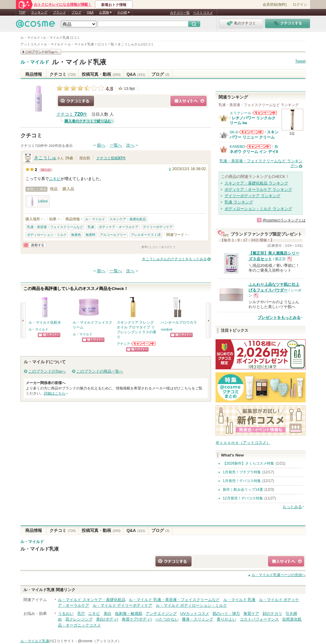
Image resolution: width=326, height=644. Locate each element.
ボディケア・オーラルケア (119, 227)
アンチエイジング (161, 613)
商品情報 (34, 74)
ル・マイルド (35, 62)
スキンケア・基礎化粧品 (128, 219)
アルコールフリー (113, 235)
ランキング (39, 12)
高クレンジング (79, 619)
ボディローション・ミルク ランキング (258, 209)
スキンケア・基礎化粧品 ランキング (256, 183)
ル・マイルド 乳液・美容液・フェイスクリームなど (174, 600)
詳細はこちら (55, 393)
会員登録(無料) (275, 5)
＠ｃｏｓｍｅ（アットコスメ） (243, 443)
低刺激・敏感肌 (129, 613)
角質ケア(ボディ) (137, 619)
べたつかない (167, 619)
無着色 (76, 235)
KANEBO (237, 147)
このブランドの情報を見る (41, 52)
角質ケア (251, 613)
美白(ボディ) (107, 619)
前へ (101, 145)
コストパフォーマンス (259, 619)
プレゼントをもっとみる (279, 317)
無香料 (91, 235)
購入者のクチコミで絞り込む (88, 121)
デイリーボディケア (158, 227)
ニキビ (55, 179)
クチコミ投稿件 (111, 158)
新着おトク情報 (114, 5)
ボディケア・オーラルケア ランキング (258, 189)
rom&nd (167, 329)
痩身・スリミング (198, 619)
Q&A (90, 12)
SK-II (234, 132)
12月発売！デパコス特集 (243, 498)
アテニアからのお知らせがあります (143, 344)
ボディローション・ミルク (47, 235)
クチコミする (76, 101)
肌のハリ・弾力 (226, 613)
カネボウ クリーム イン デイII (254, 149)
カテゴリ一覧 (180, 13)
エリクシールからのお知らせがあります (264, 113)
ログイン (300, 5)
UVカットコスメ (195, 613)
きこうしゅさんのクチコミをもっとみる (174, 259)
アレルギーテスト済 (146, 235)
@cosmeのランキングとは (284, 220)
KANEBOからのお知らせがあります (258, 147)
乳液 (91, 227)
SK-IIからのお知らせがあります (251, 132)
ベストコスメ (203, 13)
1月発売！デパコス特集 (242, 481)
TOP (22, 12)
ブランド (59, 12)
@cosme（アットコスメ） (100, 641)
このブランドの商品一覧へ (100, 371)
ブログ (76, 12)
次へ (130, 145)
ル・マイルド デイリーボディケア (123, 605)
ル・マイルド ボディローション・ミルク (192, 605)
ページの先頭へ (279, 575)
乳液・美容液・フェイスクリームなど (55, 227)
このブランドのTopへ (47, 371)
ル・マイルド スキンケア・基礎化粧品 (92, 600)
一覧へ (116, 145)
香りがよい (226, 619)
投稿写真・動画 (101, 74)
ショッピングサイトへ (189, 101)
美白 (107, 613)
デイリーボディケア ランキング (252, 196)
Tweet (300, 61)
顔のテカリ (272, 613)
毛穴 (81, 613)
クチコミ (63, 74)
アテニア (123, 344)
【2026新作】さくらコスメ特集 (248, 463)
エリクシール (240, 113)
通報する (35, 245)
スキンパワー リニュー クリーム (254, 134)
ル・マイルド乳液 (79, 62)
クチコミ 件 (72, 114)
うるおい (66, 613)
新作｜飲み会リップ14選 (243, 490)
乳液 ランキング (239, 202)
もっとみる (292, 507)
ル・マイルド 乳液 (240, 600)
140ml (38, 201)
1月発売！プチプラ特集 (242, 472)
